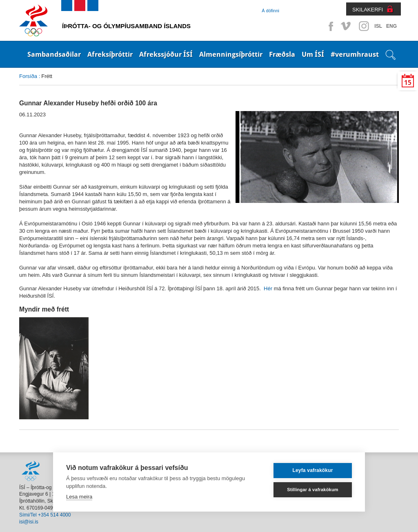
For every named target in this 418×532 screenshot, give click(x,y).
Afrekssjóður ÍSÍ (166, 54)
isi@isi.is (29, 522)
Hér (268, 288)
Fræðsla (282, 54)
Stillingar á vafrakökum (313, 490)
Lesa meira (79, 497)
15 (408, 83)
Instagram (364, 26)
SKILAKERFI (368, 10)
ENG (391, 26)
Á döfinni (270, 11)
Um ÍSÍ (313, 54)
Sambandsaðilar (54, 54)
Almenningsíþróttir (231, 54)
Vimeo (347, 26)
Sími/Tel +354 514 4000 (45, 515)
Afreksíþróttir (110, 54)
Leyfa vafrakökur (312, 470)
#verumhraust (355, 54)
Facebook (329, 26)
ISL (378, 26)
